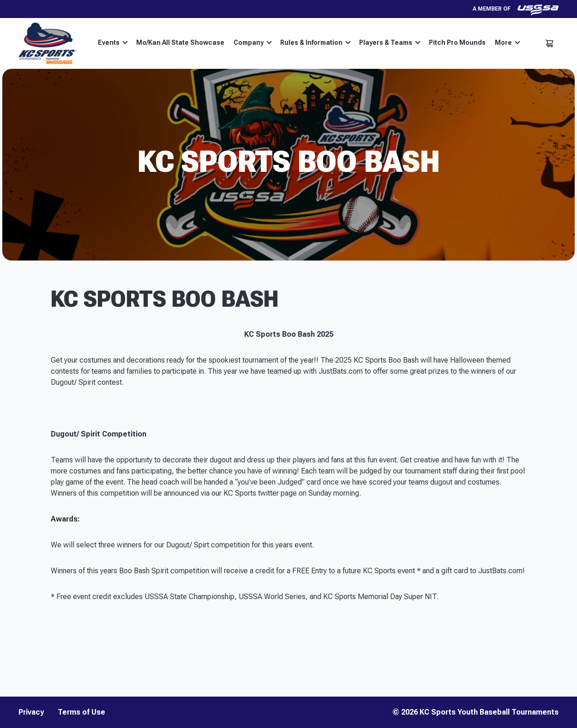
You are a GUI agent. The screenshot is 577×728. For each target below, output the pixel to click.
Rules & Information (316, 42)
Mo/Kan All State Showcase (180, 42)
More (508, 42)
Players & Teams (390, 42)
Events (113, 42)
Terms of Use (81, 712)
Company (253, 42)
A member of (516, 9)
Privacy (31, 712)
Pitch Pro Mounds (457, 42)
